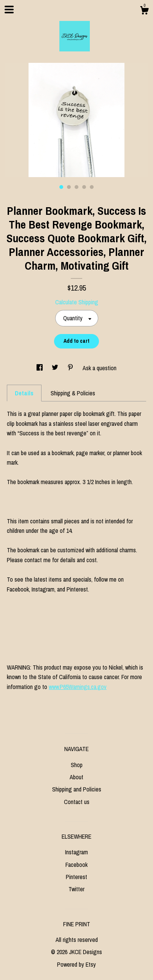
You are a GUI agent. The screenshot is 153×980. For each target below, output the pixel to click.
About (76, 777)
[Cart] (144, 11)
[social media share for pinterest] (71, 368)
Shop (77, 765)
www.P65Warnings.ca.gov (78, 687)
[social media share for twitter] (56, 368)
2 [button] (69, 187)
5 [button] (92, 187)
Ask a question (100, 368)
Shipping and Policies (77, 789)
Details (24, 393)
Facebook (76, 865)
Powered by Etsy (76, 964)
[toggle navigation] (9, 10)
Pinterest (76, 877)
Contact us (77, 802)
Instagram (76, 852)
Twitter (76, 889)
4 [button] (84, 187)
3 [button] (76, 187)
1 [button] (61, 187)
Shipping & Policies (73, 393)
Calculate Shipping (77, 302)
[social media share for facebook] (40, 368)
